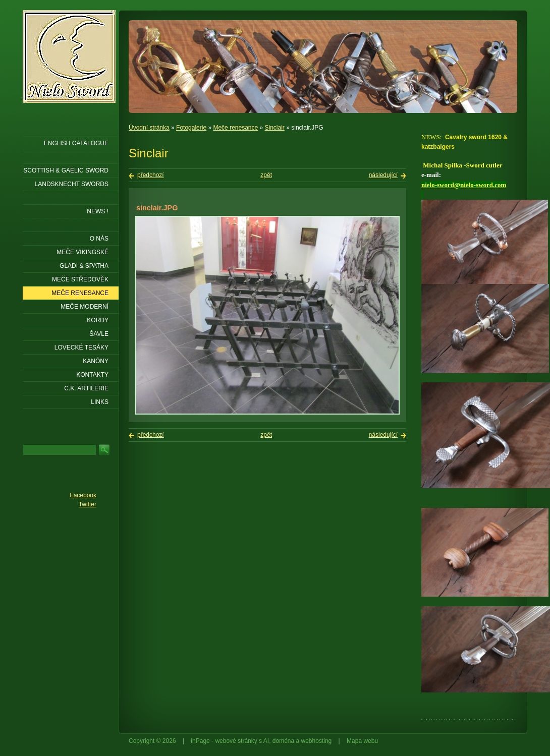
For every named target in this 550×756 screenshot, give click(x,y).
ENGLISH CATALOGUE (76, 143)
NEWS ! (98, 211)
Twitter (88, 504)
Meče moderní (85, 307)
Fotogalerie (191, 128)
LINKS (100, 402)
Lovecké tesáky (81, 347)
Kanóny (96, 361)
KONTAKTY (92, 375)
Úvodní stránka (149, 128)
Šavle (99, 334)
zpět (266, 175)
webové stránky (236, 741)
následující (383, 175)
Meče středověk (80, 279)
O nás (99, 239)
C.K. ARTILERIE (86, 388)
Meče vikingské (82, 252)
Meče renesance (235, 128)
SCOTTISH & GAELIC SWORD (66, 170)
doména (283, 741)
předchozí (151, 175)
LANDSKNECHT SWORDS (72, 184)
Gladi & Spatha (84, 266)
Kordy (98, 320)
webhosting (317, 741)
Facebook (83, 495)
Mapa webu (362, 741)
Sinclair (275, 128)
